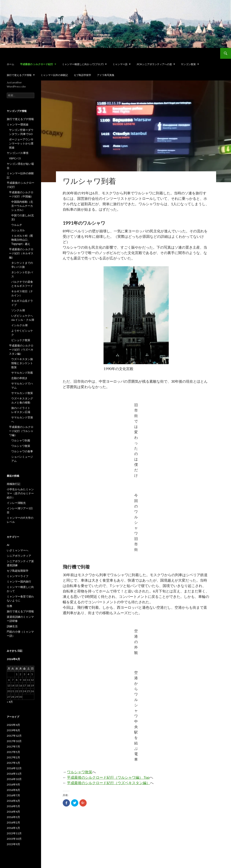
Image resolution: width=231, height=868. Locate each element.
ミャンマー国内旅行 (19, 581)
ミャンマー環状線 (18, 124)
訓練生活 (12, 626)
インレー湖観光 (16, 503)
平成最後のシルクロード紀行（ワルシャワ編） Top (108, 777)
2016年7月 (13, 795)
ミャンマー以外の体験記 (54, 75)
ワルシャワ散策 (80, 772)
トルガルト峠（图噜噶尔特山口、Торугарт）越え (22, 240)
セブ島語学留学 (82, 75)
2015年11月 (14, 833)
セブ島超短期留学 (18, 571)
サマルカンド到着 (22, 373)
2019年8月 (13, 730)
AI (8, 545)
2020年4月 (13, 725)
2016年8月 (13, 790)
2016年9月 (13, 784)
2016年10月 (14, 779)
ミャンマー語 (120, 64)
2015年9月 (13, 844)
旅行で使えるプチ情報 (19, 75)
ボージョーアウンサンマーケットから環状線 (21, 143)
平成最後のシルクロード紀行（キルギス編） (21, 253)
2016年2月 (13, 822)
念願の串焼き (19, 378)
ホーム (10, 64)
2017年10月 (14, 741)
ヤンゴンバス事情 (18, 153)
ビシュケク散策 (21, 340)
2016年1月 (13, 828)
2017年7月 (13, 747)
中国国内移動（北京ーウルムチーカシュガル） (22, 206)
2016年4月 (13, 812)
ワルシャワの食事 (22, 451)
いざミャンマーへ (18, 550)
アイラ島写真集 (106, 75)
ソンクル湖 (18, 310)
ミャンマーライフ (18, 576)
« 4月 (10, 702)
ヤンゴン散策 (188, 64)
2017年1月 (13, 763)
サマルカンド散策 (22, 393)
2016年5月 (13, 806)
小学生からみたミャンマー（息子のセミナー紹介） (20, 493)
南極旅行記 (14, 484)
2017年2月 (13, 757)
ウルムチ (17, 225)
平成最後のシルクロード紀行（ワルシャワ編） (21, 431)
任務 (9, 606)
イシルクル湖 (19, 325)
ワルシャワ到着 (21, 440)
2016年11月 (14, 774)
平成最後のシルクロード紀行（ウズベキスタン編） (109, 783)
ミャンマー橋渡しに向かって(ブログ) (83, 64)
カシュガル (18, 230)
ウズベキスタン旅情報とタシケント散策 (22, 363)
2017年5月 (13, 752)
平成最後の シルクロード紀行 (37, 64)
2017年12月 (14, 736)
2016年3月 (13, 817)
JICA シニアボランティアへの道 (154, 64)
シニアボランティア (19, 556)
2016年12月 (14, 768)
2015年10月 (14, 839)
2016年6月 (13, 801)
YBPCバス (15, 158)
